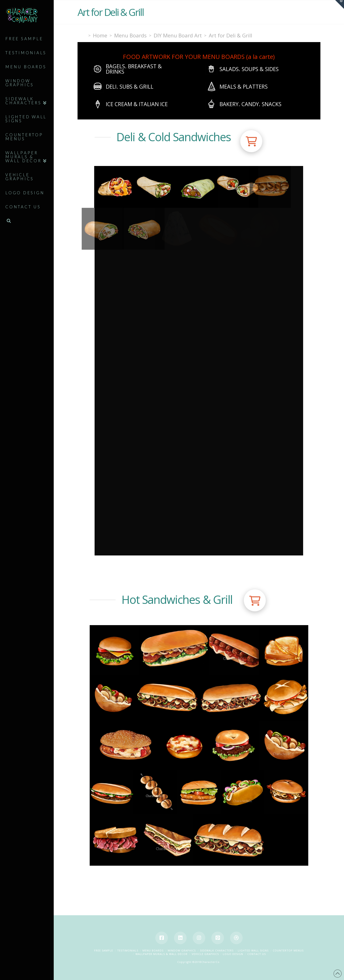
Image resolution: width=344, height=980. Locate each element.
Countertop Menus (288, 950)
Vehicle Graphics (205, 954)
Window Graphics (182, 950)
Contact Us (257, 954)
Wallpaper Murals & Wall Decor (161, 954)
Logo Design (233, 954)
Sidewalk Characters (217, 950)
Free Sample (104, 950)
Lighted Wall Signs (253, 950)
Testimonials (128, 950)
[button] (251, 141)
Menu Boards (153, 950)
